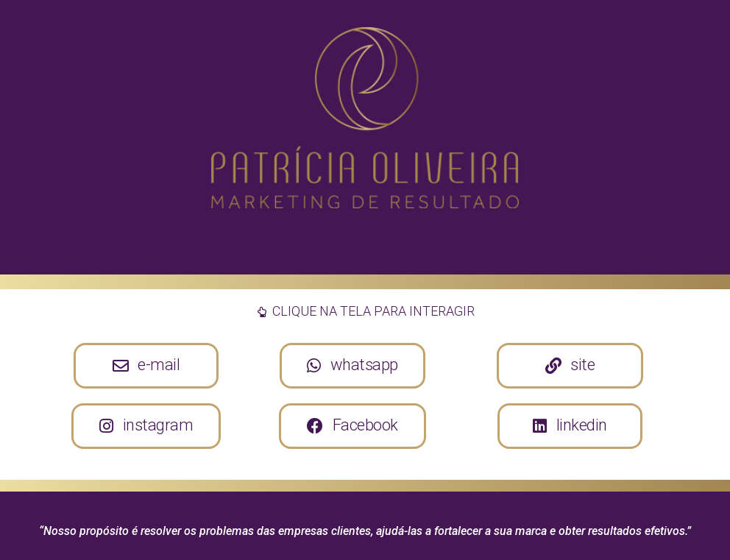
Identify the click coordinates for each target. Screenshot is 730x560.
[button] (146, 366)
